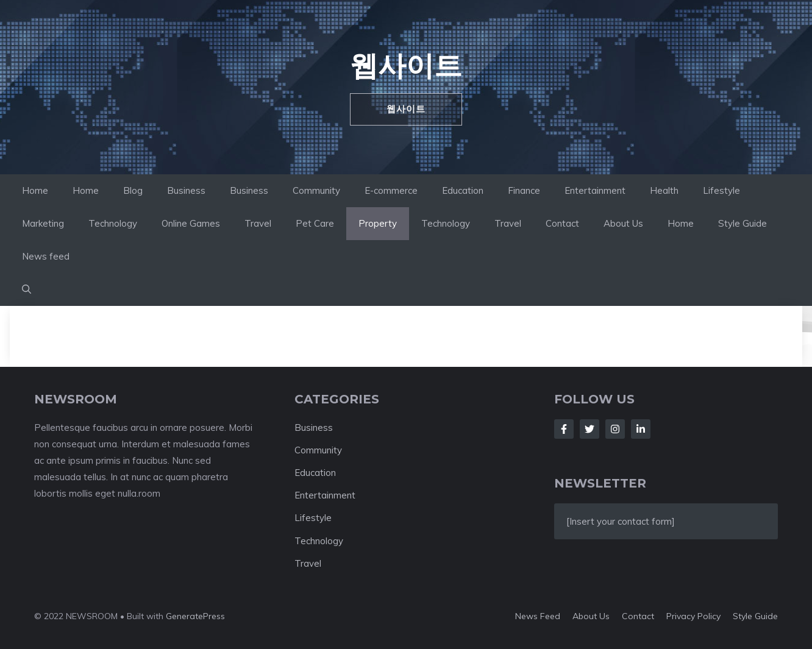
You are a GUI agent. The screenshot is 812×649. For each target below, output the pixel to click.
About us (591, 616)
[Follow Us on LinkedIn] (641, 429)
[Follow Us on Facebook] (564, 429)
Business (186, 190)
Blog (133, 190)
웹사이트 (406, 65)
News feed (46, 256)
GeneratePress (195, 616)
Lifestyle (721, 190)
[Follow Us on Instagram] (615, 429)
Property (378, 223)
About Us (623, 223)
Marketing (43, 223)
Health (664, 190)
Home (35, 190)
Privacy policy (693, 616)
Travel (258, 223)
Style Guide (743, 223)
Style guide (755, 616)
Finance (524, 190)
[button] (27, 289)
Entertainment (595, 190)
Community (316, 190)
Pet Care (315, 223)
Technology (113, 223)
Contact (562, 223)
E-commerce (391, 190)
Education (463, 190)
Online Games (191, 223)
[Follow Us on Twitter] (589, 429)
